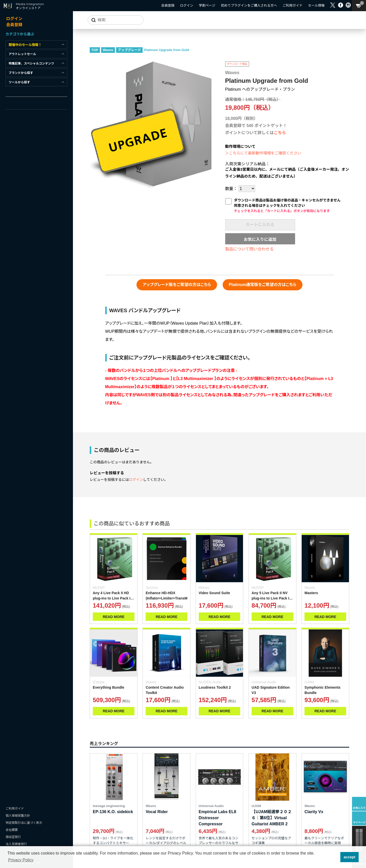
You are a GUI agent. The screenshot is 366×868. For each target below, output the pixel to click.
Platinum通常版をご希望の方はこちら (263, 285)
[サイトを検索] (116, 20)
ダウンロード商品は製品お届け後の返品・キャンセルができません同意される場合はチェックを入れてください (287, 206)
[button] (335, 857)
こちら (280, 133)
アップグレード (129, 50)
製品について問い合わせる (250, 249)
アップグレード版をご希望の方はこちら (177, 285)
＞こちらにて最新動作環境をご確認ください (263, 153)
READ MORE (114, 617)
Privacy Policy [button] (21, 860)
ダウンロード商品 (237, 64)
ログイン (136, 480)
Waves (108, 50)
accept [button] (349, 857)
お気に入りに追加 (260, 239)
